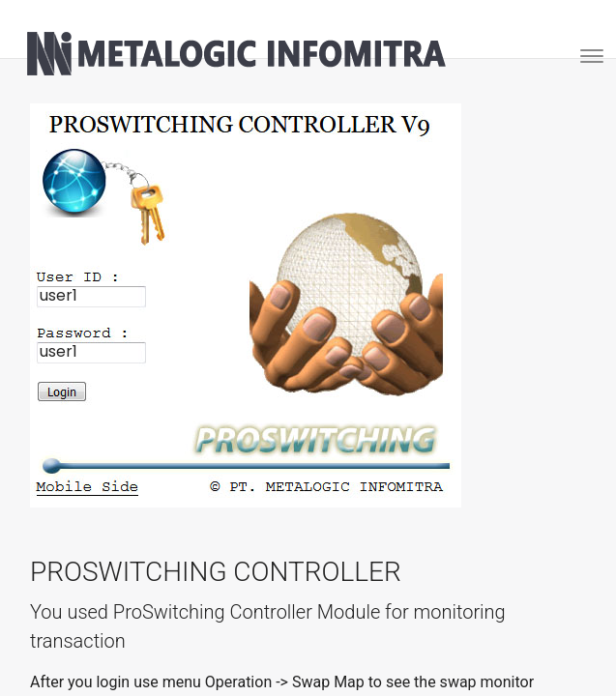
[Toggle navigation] (586, 54)
